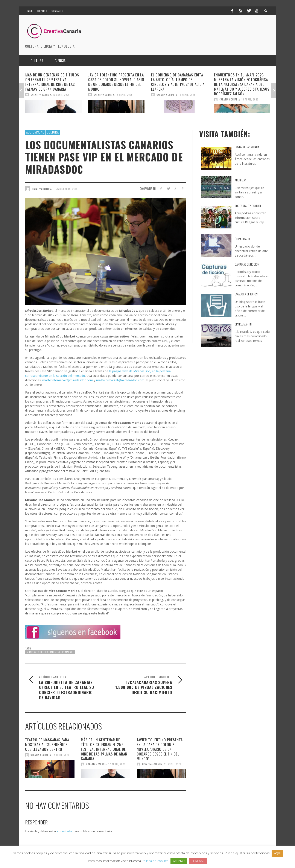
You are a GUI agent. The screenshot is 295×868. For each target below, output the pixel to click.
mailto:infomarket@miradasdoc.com (68, 380)
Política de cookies (155, 861)
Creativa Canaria (41, 95)
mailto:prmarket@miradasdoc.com (120, 380)
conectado (65, 831)
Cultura (53, 132)
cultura (43, 652)
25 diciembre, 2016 (67, 189)
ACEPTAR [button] (179, 861)
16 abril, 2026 (187, 95)
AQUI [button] (277, 853)
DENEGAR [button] (198, 861)
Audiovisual (35, 132)
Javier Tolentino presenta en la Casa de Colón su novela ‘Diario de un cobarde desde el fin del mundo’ (116, 82)
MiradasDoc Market (62, 652)
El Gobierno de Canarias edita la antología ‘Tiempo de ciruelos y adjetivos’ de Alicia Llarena (178, 82)
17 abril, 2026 (61, 95)
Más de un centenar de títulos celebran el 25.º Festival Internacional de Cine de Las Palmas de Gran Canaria (52, 82)
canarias (31, 652)
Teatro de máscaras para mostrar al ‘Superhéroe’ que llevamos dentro (47, 744)
